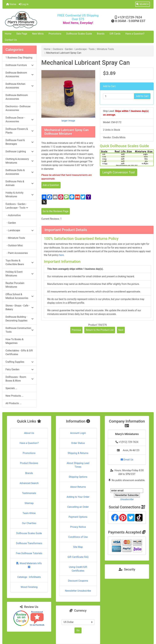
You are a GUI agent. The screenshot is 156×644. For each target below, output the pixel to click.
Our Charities (29, 523)
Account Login (78, 433)
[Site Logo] (28, 20)
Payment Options (78, 517)
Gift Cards (115, 34)
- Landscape (20, 230)
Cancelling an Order (78, 507)
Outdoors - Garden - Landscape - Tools (74, 49)
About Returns (78, 487)
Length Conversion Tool (119, 172)
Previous (76, 330)
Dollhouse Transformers (29, 543)
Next (121, 330)
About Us (29, 433)
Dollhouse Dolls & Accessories (20, 172)
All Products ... (13, 403)
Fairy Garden (20, 369)
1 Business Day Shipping (19, 58)
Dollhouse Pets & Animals (20, 183)
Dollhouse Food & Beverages (20, 142)
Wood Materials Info (29, 565)
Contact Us (11, 40)
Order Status (78, 443)
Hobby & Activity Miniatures (20, 195)
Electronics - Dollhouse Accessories (18, 108)
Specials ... (11, 388)
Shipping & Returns (78, 453)
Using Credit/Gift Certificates (78, 569)
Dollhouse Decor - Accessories (20, 120)
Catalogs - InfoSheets (29, 577)
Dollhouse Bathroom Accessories (17, 97)
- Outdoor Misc (14, 245)
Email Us (127, 460)
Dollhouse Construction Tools (20, 330)
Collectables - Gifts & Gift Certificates (19, 352)
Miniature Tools (105, 49)
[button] (143, 4)
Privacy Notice (78, 527)
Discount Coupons (78, 581)
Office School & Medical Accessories (20, 296)
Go (78, 630)
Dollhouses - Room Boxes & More (20, 379)
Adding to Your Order (78, 497)
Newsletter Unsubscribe (78, 591)
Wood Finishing (29, 587)
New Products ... (15, 396)
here (61, 255)
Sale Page (22, 34)
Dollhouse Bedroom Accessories (20, 75)
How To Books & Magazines (15, 341)
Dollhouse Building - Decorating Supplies (20, 319)
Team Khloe (29, 513)
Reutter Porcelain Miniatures (15, 285)
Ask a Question (51, 185)
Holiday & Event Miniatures (20, 274)
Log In (24, 4)
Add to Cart (142, 96)
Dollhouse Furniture (20, 65)
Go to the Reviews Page (56, 211)
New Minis (38, 34)
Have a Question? (135, 34)
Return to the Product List (100, 330)
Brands (101, 34)
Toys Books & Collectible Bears (20, 262)
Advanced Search (29, 483)
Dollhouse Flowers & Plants (20, 131)
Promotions (55, 34)
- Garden (11, 223)
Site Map (78, 547)
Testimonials (29, 493)
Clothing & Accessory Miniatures (20, 161)
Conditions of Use (78, 537)
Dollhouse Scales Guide (79, 34)
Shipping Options (78, 477)
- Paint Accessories (17, 253)
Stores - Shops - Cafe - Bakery (20, 307)
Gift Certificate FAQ (78, 557)
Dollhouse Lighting (20, 151)
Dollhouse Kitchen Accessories (20, 86)
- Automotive (13, 215)
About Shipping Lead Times (78, 465)
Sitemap (29, 503)
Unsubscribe (127, 499)
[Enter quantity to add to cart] (119, 96)
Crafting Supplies (20, 362)
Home (11, 4)
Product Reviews (29, 463)
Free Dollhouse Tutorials (29, 553)
